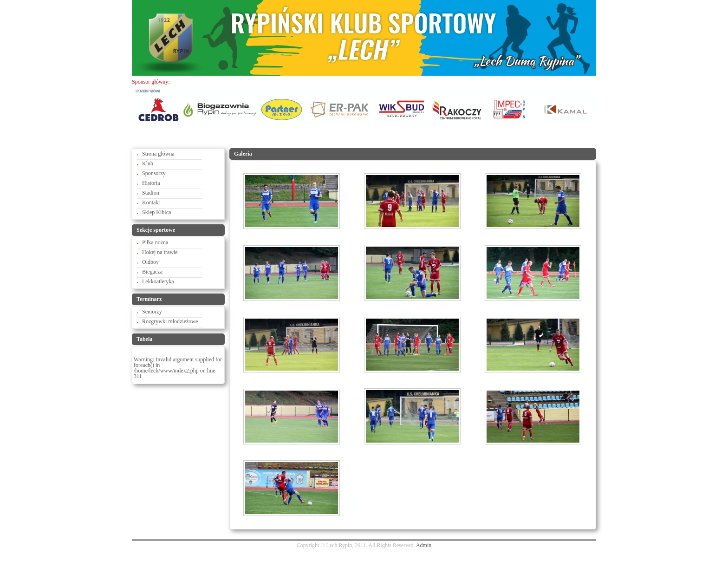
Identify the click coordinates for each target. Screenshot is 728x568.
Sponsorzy (154, 173)
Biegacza (152, 272)
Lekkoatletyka (158, 281)
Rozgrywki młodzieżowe (170, 321)
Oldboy (150, 262)
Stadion (151, 193)
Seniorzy (152, 312)
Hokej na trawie (160, 252)
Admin (424, 545)
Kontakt (151, 202)
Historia (151, 183)
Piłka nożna (155, 242)
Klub (148, 163)
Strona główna (158, 154)
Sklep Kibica (156, 212)
